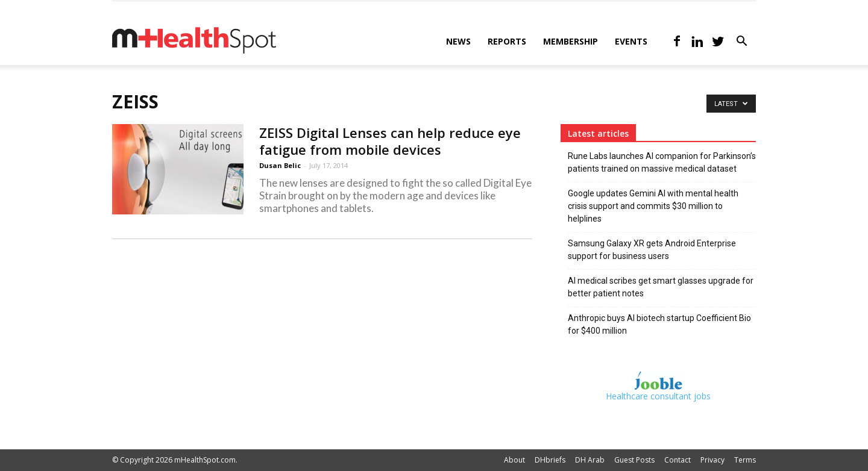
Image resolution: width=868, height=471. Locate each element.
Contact (678, 460)
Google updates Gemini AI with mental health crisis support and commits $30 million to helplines (653, 206)
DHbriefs (550, 460)
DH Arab (590, 460)
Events (631, 41)
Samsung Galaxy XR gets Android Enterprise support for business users (652, 250)
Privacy (712, 460)
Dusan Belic (280, 165)
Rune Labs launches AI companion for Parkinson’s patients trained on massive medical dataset (662, 162)
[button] (741, 42)
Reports (507, 41)
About (514, 460)
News (458, 41)
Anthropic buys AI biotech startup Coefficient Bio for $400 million (659, 324)
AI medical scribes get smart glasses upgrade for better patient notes (661, 287)
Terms (745, 460)
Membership (571, 41)
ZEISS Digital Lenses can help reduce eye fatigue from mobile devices (390, 141)
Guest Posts (634, 460)
